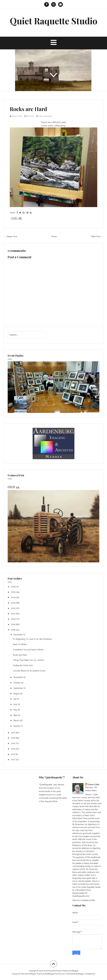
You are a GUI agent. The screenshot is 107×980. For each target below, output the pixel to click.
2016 (13, 738)
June (16, 704)
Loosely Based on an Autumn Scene (29, 671)
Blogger (75, 971)
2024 (14, 597)
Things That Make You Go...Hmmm (28, 660)
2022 (14, 608)
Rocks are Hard (28, 109)
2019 (13, 624)
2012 (13, 760)
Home (54, 237)
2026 (14, 587)
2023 (13, 603)
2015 (13, 743)
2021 (13, 614)
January (17, 726)
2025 (14, 592)
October (17, 683)
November (18, 677)
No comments (46, 116)
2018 (13, 630)
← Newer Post (11, 237)
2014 (13, 749)
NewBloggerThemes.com (55, 974)
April (16, 715)
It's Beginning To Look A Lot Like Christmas (32, 639)
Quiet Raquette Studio (54, 21)
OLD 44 (14, 487)
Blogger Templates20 (87, 974)
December (18, 635)
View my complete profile (84, 900)
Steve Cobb (93, 785)
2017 (13, 733)
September (18, 688)
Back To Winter (20, 644)
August (17, 694)
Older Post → (97, 237)
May (15, 710)
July (15, 699)
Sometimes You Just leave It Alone (28, 650)
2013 (13, 754)
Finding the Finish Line (23, 665)
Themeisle (25, 974)
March (16, 721)
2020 (14, 619)
